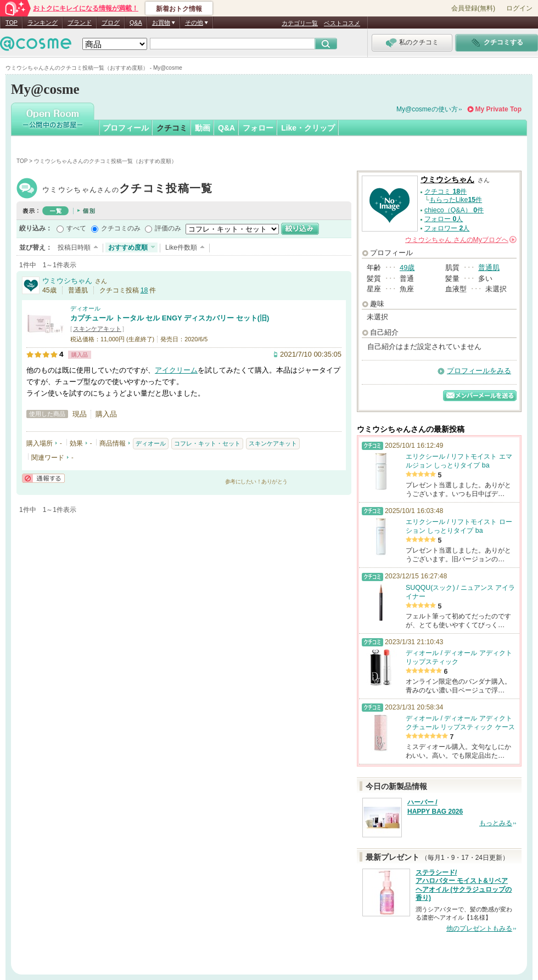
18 (144, 290)
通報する (43, 478)
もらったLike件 (456, 200)
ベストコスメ (342, 23)
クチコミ (172, 128)
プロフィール (126, 128)
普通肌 (489, 267)
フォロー (258, 128)
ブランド (80, 22)
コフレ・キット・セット (207, 443)
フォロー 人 (444, 219)
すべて (76, 228)
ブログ (111, 22)
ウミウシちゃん (127, 190)
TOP (12, 22)
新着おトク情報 (179, 9)
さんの (461, 240)
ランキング (43, 22)
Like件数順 (181, 247)
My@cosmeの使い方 (427, 109)
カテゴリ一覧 (300, 23)
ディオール (85, 308)
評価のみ (168, 228)
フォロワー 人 (447, 228)
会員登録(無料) (473, 8)
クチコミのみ (121, 228)
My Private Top (498, 109)
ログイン (519, 8)
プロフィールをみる (479, 371)
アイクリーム (176, 370)
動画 (203, 128)
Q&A (136, 22)
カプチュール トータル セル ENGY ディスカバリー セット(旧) (170, 318)
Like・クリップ (308, 128)
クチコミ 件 (445, 192)
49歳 (407, 267)
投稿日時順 (74, 247)
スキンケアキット (97, 329)
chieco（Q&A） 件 (454, 210)
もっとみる (496, 823)
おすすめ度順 (128, 247)
